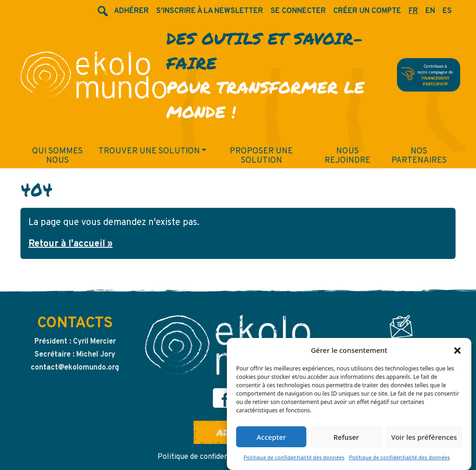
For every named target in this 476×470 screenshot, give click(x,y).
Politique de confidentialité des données (294, 461)
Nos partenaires (419, 156)
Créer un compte (367, 11)
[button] (457, 353)
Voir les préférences (424, 440)
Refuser (346, 440)
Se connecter (298, 11)
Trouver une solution (149, 151)
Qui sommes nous (57, 156)
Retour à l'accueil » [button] (70, 244)
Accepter (271, 440)
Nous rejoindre (347, 156)
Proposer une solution (261, 156)
